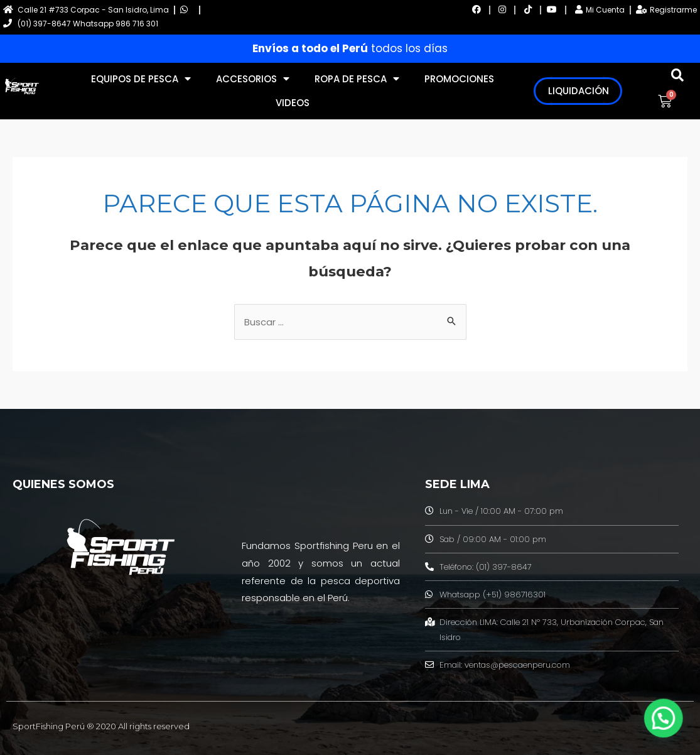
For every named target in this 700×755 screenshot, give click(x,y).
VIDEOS (293, 103)
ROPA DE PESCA (357, 79)
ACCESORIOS (253, 79)
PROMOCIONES (459, 79)
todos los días (350, 48)
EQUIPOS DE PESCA (141, 79)
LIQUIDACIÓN (579, 91)
